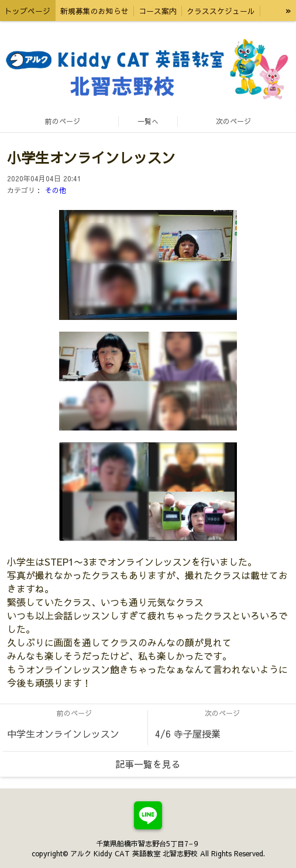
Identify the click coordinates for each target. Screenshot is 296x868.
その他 (56, 190)
